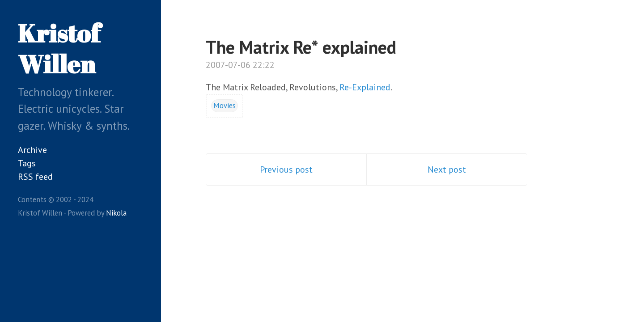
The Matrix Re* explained (301, 47)
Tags (27, 163)
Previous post (286, 169)
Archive (32, 150)
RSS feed (35, 177)
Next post (447, 169)
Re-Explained (365, 87)
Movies (225, 106)
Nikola (116, 213)
